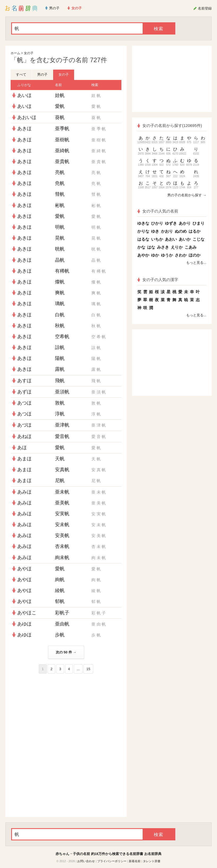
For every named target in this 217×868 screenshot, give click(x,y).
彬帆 (60, 205)
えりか (177, 247)
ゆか (155, 255)
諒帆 (60, 347)
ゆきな (143, 223)
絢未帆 (62, 558)
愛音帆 (62, 436)
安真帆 (62, 470)
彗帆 (60, 194)
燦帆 (60, 282)
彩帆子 (62, 613)
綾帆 (60, 590)
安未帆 (62, 525)
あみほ (24, 492)
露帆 (60, 369)
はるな (143, 239)
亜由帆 (62, 624)
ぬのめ (181, 231)
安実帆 (62, 514)
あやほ (24, 569)
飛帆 (60, 381)
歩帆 (60, 635)
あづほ (24, 425)
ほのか (195, 255)
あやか (143, 255)
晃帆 (60, 238)
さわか (181, 255)
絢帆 (60, 580)
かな (141, 247)
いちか (157, 239)
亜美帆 (62, 503)
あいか (185, 239)
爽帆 (60, 293)
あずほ (24, 392)
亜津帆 (62, 425)
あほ (22, 448)
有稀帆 (62, 271)
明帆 (60, 227)
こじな (199, 239)
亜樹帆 (62, 140)
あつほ (24, 403)
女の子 (29, 53)
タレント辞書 (152, 861)
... (78, 669)
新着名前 (135, 861)
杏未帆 (62, 546)
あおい (171, 239)
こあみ (191, 247)
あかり (185, 223)
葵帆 (60, 117)
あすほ (24, 381)
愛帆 (60, 106)
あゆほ (24, 624)
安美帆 (62, 535)
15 (88, 669)
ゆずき (171, 223)
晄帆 (60, 249)
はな (151, 247)
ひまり (199, 223)
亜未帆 (62, 492)
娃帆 (60, 95)
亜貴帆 (62, 161)
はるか (195, 231)
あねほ (24, 436)
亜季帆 (62, 129)
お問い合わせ (86, 861)
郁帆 (60, 601)
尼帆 (60, 480)
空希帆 (62, 337)
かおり (167, 231)
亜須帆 (62, 392)
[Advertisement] (66, 712)
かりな (143, 231)
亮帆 (60, 172)
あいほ (24, 95)
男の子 (42, 75)
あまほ (24, 459)
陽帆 (60, 358)
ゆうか (167, 255)
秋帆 (60, 326)
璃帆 (60, 304)
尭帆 (60, 183)
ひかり (157, 223)
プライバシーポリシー (112, 861)
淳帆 (60, 414)
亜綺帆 (62, 151)
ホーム (15, 53)
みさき (163, 247)
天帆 (60, 459)
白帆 (60, 315)
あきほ (24, 129)
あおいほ (27, 117)
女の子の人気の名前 (158, 211)
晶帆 (60, 260)
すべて (21, 75)
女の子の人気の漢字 (158, 280)
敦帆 (60, 403)
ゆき (155, 231)
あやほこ (27, 613)
